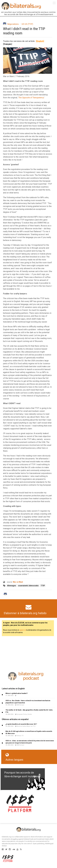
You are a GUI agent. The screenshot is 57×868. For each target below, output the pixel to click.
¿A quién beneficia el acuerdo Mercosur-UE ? (21, 724)
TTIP (43, 586)
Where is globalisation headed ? (17, 693)
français (8, 44)
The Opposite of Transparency (31, 98)
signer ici (23, 630)
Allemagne (12, 586)
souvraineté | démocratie (28, 586)
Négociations (13, 24)
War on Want (18, 582)
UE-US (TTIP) (27, 24)
